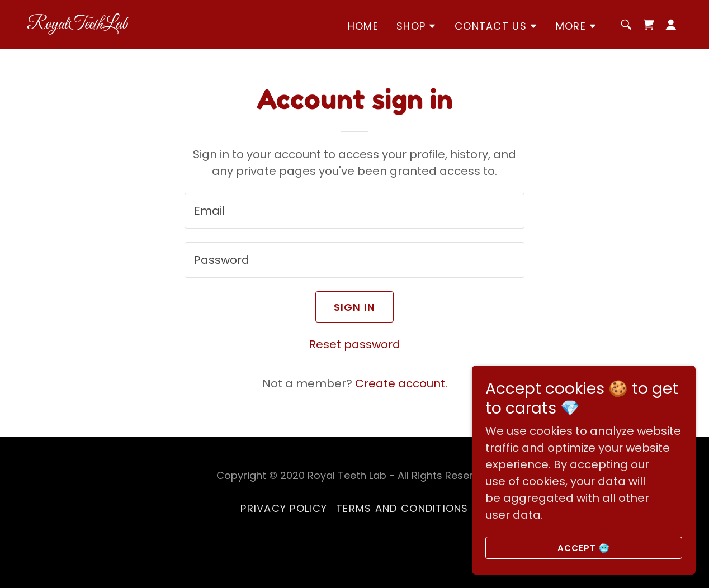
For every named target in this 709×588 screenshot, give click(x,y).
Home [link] (363, 26)
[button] (417, 26)
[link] (119, 25)
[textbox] (354, 211)
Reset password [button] (355, 344)
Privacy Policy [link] (284, 508)
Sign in (355, 307)
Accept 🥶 (584, 548)
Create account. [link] (401, 383)
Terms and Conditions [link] (402, 508)
